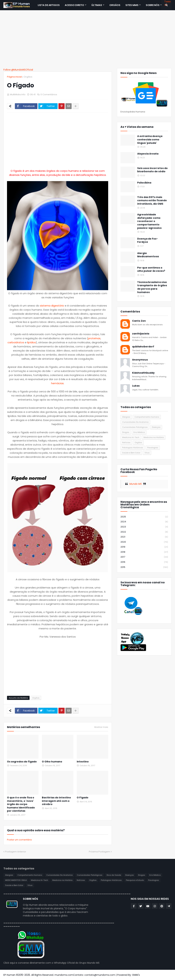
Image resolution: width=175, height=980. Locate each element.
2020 (144, 542)
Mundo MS (136, 484)
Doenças (156, 427)
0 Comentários (49, 94)
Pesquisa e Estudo (135, 880)
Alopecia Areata (148, 154)
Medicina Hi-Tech (131, 437)
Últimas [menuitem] (97, 5)
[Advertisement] (87, 39)
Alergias (126, 417)
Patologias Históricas (133, 448)
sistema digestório (52, 306)
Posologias (153, 448)
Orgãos (28, 77)
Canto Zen (139, 321)
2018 (144, 552)
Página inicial (14, 77)
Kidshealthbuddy (143, 373)
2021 (144, 537)
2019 (144, 547)
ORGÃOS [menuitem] (115, 5)
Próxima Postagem (99, 852)
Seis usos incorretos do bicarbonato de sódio (152, 170)
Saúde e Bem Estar (131, 453)
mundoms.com (64, 975)
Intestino (83, 762)
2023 (144, 527)
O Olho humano (52, 762)
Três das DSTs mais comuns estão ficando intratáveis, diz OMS (152, 201)
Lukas (136, 386)
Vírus (147, 453)
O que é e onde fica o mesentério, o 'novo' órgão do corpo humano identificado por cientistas (21, 804)
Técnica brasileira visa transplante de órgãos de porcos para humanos (152, 287)
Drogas (126, 432)
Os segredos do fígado (22, 762)
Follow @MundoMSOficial (18, 70)
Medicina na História (154, 437)
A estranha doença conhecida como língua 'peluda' (150, 140)
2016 (144, 562)
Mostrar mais (101, 727)
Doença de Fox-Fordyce (147, 240)
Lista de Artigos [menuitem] (49, 5)
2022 (144, 532)
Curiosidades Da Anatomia (135, 422)
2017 (144, 557)
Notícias (126, 442)
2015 (144, 567)
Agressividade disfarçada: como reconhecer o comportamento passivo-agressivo (149, 221)
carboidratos (16, 342)
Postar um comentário (19, 840)
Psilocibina (144, 183)
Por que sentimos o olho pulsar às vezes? (151, 269)
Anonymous (140, 360)
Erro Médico (139, 432)
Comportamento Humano (147, 417)
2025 (144, 517)
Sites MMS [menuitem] (132, 5)
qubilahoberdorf (143, 347)
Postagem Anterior (16, 852)
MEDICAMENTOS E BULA (16, 880)
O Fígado (83, 798)
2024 (144, 522)
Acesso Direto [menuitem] (74, 5)
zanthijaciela (141, 334)
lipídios (32, 342)
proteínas (94, 338)
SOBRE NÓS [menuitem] (153, 5)
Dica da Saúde (114, 875)
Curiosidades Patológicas (135, 427)
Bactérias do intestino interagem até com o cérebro (56, 801)
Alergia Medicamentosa (148, 255)
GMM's (136, 975)
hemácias (57, 383)
